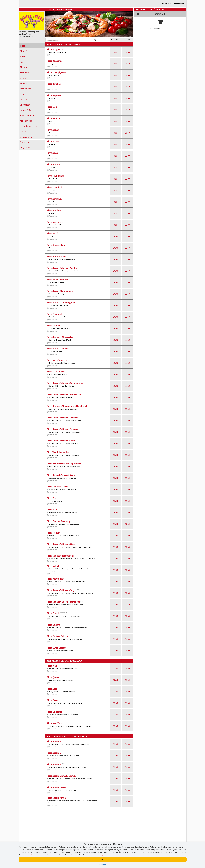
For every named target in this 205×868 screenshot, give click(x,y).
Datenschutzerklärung (94, 855)
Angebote (25, 148)
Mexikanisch (26, 121)
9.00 (115, 52)
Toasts (23, 83)
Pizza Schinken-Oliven (57, 487)
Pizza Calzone (53, 625)
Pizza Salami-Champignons (60, 291)
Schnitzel (24, 73)
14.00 (127, 628)
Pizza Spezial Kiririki (56, 798)
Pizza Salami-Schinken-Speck (61, 441)
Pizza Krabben (54, 210)
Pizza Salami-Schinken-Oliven (61, 544)
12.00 (115, 628)
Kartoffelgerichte (28, 126)
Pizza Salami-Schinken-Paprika (62, 268)
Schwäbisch (26, 89)
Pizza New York (54, 723)
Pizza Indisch (53, 566)
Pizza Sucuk (52, 233)
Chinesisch (25, 105)
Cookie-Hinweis (31, 855)
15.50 (127, 668)
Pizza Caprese (54, 326)
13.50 (115, 668)
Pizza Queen (53, 677)
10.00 (115, 236)
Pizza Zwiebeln (54, 84)
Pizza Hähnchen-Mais (57, 256)
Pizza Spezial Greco (56, 787)
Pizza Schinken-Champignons (61, 303)
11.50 (127, 236)
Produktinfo (52, 55)
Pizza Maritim (53, 533)
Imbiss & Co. (26, 110)
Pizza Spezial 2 (54, 753)
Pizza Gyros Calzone (57, 648)
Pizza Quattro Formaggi (59, 521)
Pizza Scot (52, 689)
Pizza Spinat (53, 130)
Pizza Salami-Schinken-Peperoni (62, 429)
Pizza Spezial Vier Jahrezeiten (61, 776)
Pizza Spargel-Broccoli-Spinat (61, 475)
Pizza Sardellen (54, 199)
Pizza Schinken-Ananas (58, 349)
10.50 (127, 52)
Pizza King (52, 666)
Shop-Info (167, 4)
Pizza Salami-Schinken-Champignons (65, 383)
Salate (23, 56)
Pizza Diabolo (53, 613)
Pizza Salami (53, 153)
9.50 (115, 156)
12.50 (127, 524)
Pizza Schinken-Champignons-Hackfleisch (67, 406)
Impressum (179, 4)
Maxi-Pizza (25, 51)
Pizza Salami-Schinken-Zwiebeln (62, 418)
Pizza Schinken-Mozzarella (60, 337)
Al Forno (24, 67)
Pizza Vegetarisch (55, 579)
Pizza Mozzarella (55, 222)
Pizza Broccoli (54, 141)
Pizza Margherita (55, 49)
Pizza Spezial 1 (54, 741)
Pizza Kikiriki (53, 510)
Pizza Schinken (54, 164)
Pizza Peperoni (54, 95)
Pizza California (54, 712)
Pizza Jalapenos (55, 61)
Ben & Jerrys (26, 137)
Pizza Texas (52, 700)
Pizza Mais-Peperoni (57, 360)
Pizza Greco (52, 498)
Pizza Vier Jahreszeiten (58, 452)
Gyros (23, 94)
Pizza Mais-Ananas (56, 372)
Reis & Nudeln (27, 115)
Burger (23, 78)
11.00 (127, 156)
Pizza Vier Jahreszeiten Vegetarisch (64, 464)
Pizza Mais (52, 107)
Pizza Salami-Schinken (58, 280)
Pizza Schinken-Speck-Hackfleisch (63, 602)
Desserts (24, 131)
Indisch (23, 99)
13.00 (115, 744)
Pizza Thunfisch (54, 187)
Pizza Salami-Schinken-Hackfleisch (64, 395)
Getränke (24, 142)
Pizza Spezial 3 (54, 764)
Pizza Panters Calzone (58, 636)
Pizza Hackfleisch (55, 176)
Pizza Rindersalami (56, 245)
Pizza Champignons (56, 72)
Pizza (23, 46)
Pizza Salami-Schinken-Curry (61, 590)
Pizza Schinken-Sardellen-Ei (60, 556)
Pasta (23, 62)
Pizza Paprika (53, 118)
